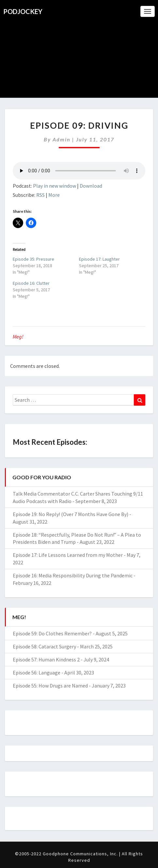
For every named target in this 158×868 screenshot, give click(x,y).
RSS (40, 195)
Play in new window (55, 186)
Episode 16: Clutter (31, 283)
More (54, 195)
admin (62, 139)
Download (91, 186)
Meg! (18, 337)
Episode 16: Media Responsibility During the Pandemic (73, 575)
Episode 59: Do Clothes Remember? (52, 633)
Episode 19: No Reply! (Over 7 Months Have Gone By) (71, 514)
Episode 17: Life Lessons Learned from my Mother (68, 555)
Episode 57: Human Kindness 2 (46, 659)
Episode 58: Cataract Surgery (44, 646)
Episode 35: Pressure (33, 259)
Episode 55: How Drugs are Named (50, 686)
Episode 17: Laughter (99, 259)
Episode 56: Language (37, 673)
